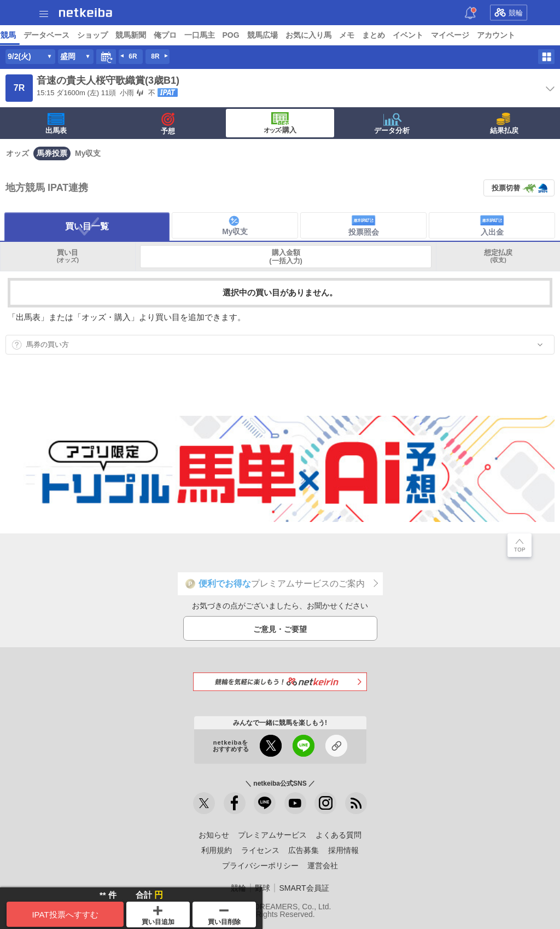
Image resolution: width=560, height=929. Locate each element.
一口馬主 (494, 35)
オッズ (17, 153)
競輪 (509, 13)
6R (133, 56)
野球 (262, 888)
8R (155, 56)
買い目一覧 (87, 226)
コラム (212, 35)
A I (108, 35)
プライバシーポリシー (260, 866)
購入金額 (286, 257)
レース (84, 35)
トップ (15, 35)
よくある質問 (339, 835)
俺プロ (460, 35)
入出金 (492, 225)
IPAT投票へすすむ (65, 915)
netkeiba (86, 13)
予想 (127, 35)
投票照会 (364, 225)
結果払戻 (504, 124)
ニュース (50, 35)
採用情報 (343, 850)
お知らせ (214, 835)
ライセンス (260, 850)
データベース (341, 35)
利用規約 (217, 850)
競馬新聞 (425, 35)
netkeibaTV (252, 35)
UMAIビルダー (168, 35)
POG (526, 35)
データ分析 (392, 124)
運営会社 (323, 866)
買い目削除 (224, 918)
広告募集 (304, 850)
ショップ (387, 35)
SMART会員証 (304, 888)
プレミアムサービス (272, 835)
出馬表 (56, 124)
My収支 (88, 153)
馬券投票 (52, 153)
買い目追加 (158, 916)
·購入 (280, 123)
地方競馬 (295, 35)
